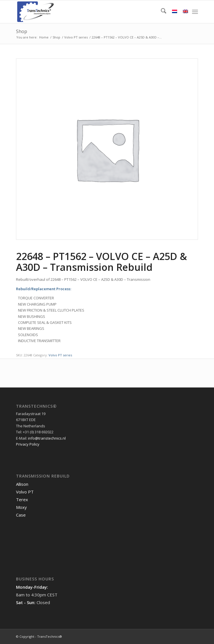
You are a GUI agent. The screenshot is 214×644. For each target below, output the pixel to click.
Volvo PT (25, 492)
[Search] (161, 12)
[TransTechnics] (89, 12)
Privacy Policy (28, 444)
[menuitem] (161, 12)
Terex (22, 499)
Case (21, 515)
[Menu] (195, 12)
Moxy (21, 507)
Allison (22, 484)
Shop (22, 31)
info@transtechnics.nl (47, 438)
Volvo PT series (60, 355)
